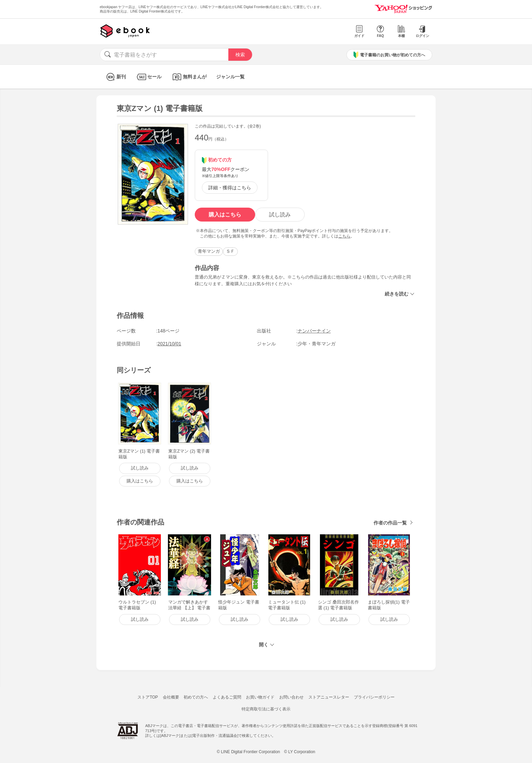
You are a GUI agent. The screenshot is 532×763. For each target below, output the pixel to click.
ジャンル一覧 (230, 77)
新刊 (115, 77)
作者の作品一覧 (390, 523)
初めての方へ (196, 697)
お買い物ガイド (260, 697)
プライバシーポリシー (374, 697)
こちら (344, 236)
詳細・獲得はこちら (230, 188)
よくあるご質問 (227, 697)
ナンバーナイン (314, 331)
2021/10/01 (169, 344)
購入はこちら (225, 215)
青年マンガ (209, 251)
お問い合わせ (291, 697)
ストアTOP (148, 697)
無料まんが (189, 77)
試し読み (280, 215)
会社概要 (171, 697)
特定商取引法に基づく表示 (266, 709)
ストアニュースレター (329, 697)
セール (148, 77)
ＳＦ (230, 251)
